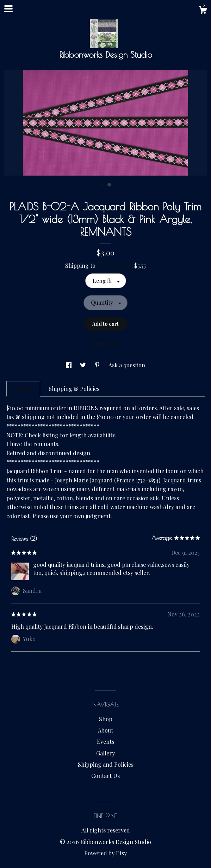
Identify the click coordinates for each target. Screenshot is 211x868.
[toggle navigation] (8, 9)
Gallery (105, 753)
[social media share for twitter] (84, 365)
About (105, 730)
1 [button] (102, 185)
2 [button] (109, 185)
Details (23, 389)
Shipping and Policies (106, 764)
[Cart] (203, 11)
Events (105, 742)
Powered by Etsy (105, 853)
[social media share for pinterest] (98, 365)
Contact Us (105, 776)
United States (114, 265)
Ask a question (127, 365)
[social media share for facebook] (69, 365)
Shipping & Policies (74, 389)
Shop (106, 719)
